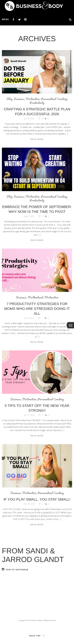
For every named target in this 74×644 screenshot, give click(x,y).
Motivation (33, 99)
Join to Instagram (15, 569)
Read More (37, 139)
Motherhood (35, 297)
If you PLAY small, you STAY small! (37, 499)
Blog (9, 99)
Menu (5, 19)
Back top (37, 635)
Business (19, 99)
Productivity (37, 103)
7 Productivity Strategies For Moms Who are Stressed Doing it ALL (37, 309)
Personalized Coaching (54, 99)
